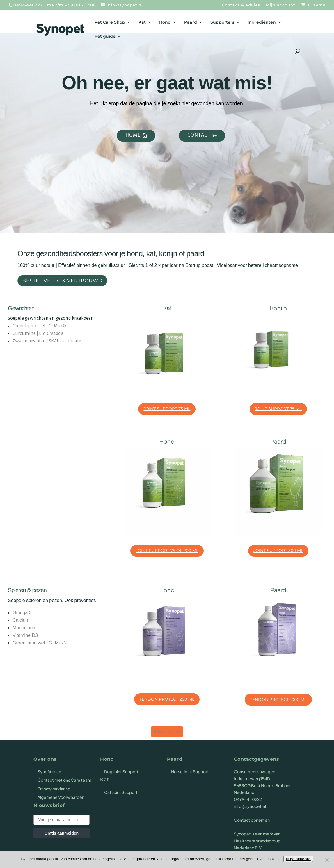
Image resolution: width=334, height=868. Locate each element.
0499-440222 (28, 5)
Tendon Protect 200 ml (167, 699)
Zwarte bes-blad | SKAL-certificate (47, 341)
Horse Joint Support (190, 771)
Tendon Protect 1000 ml (278, 699)
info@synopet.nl (250, 806)
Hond (165, 22)
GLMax (56, 326)
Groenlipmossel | (31, 326)
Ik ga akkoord (298, 859)
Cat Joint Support (121, 792)
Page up (164, 732)
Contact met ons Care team (64, 780)
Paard (191, 22)
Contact (199, 135)
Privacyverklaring (54, 789)
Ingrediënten (262, 22)
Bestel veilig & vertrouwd (62, 281)
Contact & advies (241, 5)
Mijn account (281, 5)
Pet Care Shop (110, 22)
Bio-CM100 (50, 334)
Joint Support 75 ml (167, 409)
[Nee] (327, 860)
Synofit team (50, 771)
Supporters (222, 22)
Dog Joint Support (121, 771)
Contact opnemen (252, 820)
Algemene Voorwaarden (61, 797)
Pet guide (105, 37)
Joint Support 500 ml (278, 551)
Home (133, 135)
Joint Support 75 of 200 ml (167, 551)
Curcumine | (26, 334)
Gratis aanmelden (62, 833)
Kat (142, 22)
